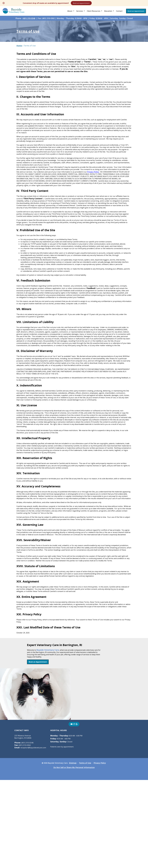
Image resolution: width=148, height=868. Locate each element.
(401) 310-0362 (23, 833)
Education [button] (108, 13)
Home (19, 53)
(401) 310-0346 (29, 22)
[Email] (72, 812)
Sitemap (74, 851)
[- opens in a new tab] (74, 812)
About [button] (70, 13)
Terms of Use (86, 851)
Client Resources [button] (94, 13)
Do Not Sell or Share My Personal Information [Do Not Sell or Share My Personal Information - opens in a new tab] (74, 855)
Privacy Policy (28, 202)
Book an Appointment (103, 3)
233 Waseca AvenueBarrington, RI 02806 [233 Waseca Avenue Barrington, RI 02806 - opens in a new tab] (23, 825)
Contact (119, 13)
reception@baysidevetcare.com (31, 836)
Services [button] (80, 13)
